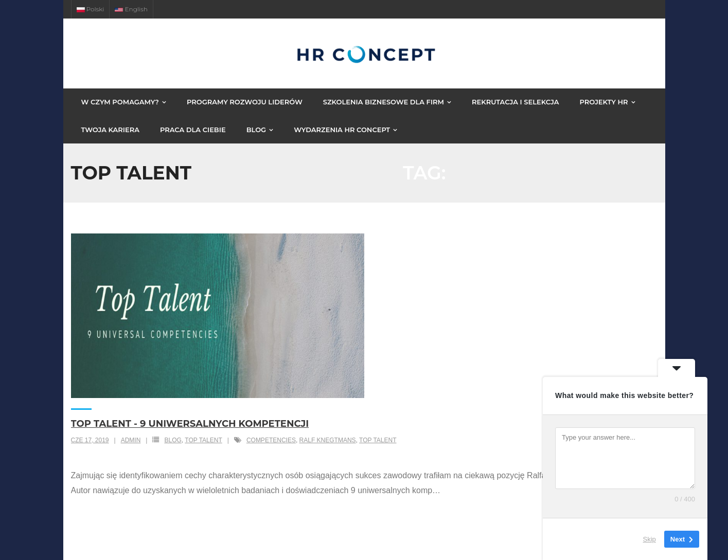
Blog (173, 440)
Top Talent (378, 440)
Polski (91, 9)
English (131, 9)
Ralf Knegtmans (328, 440)
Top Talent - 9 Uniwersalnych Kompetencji (190, 424)
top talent (203, 440)
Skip (650, 539)
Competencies (271, 440)
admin (131, 440)
